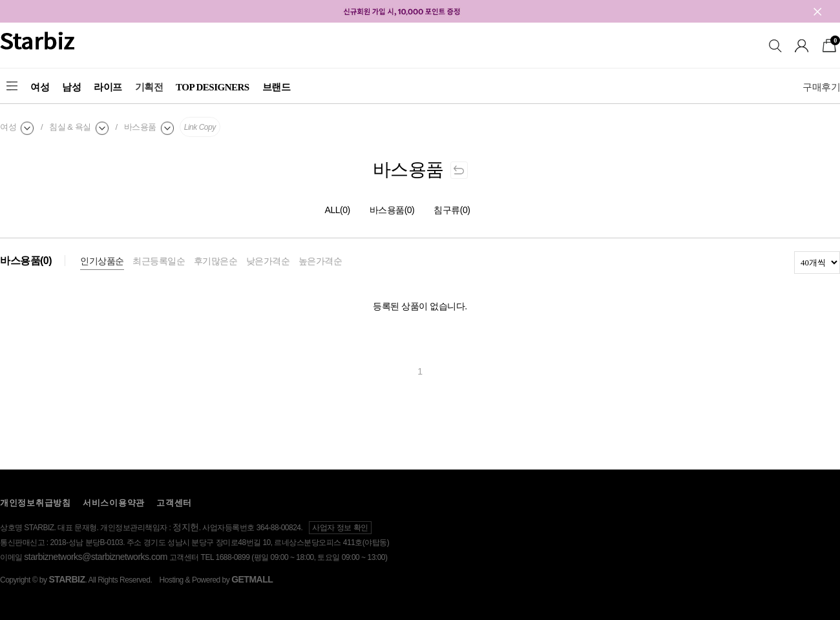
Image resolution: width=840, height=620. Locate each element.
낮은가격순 (268, 261)
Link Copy (200, 127)
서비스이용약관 (114, 503)
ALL (338, 210)
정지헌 (186, 527)
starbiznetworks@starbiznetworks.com (96, 557)
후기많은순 (216, 261)
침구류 (452, 210)
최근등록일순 (159, 261)
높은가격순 (320, 261)
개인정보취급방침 (36, 503)
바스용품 (392, 210)
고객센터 (174, 503)
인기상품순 (102, 261)
